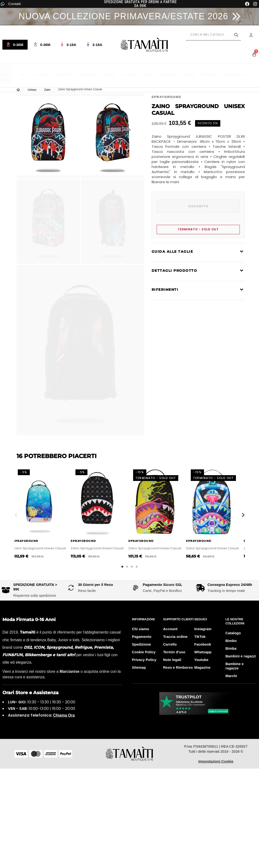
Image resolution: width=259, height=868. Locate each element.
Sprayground (29, 541)
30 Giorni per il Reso (96, 585)
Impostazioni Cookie (216, 761)
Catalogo (233, 633)
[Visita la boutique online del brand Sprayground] (166, 97)
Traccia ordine (175, 637)
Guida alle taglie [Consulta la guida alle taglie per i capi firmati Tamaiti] (172, 252)
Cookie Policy (144, 652)
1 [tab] (122, 567)
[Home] (19, 90)
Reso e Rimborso (178, 667)
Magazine (203, 667)
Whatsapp (203, 652)
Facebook (203, 644)
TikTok (200, 637)
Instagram (203, 629)
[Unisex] (33, 90)
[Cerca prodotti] (213, 35)
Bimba (231, 648)
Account (170, 629)
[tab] (198, 253)
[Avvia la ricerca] (236, 35)
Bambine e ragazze (234, 666)
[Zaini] (49, 90)
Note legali (172, 660)
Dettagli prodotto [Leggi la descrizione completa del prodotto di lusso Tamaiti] (174, 271)
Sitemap (139, 667)
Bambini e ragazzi (241, 656)
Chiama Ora (64, 715)
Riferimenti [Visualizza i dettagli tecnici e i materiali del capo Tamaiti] (165, 290)
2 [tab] (127, 567)
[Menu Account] (254, 35)
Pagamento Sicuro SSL (163, 585)
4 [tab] (137, 567)
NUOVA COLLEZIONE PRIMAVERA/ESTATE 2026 (123, 16)
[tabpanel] (43, 515)
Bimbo (231, 641)
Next (243, 515)
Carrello (170, 644)
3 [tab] (132, 567)
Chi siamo (141, 629)
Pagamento (142, 637)
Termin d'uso (174, 652)
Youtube (201, 660)
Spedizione (141, 644)
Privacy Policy (144, 660)
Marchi (231, 676)
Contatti (15, 4)
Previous (16, 515)
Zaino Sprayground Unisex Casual (43, 548)
